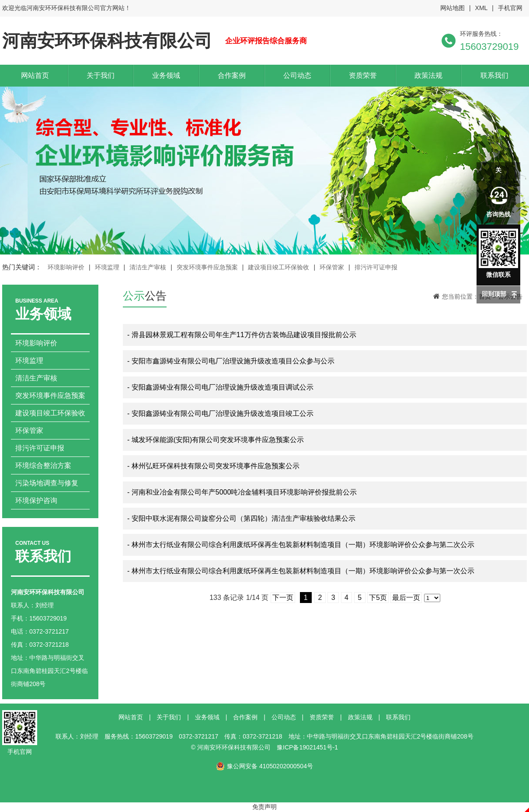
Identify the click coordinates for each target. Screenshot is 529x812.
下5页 (378, 598)
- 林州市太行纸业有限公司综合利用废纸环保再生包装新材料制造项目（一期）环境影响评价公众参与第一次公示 (301, 571)
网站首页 (35, 75)
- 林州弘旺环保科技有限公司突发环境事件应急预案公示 (213, 466)
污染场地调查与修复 (47, 483)
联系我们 (494, 75)
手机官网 (510, 8)
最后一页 (406, 598)
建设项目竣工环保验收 (278, 267)
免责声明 (264, 807)
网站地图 (452, 8)
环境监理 (107, 267)
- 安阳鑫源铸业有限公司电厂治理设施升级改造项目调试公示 (220, 387)
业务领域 (166, 75)
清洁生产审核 (148, 267)
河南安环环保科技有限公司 (107, 41)
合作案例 (232, 75)
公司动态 (297, 75)
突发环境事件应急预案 (207, 267)
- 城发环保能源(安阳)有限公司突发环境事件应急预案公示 (216, 440)
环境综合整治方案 (43, 465)
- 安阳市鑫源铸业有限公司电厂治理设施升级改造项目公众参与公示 (231, 361)
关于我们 (101, 75)
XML (482, 8)
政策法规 (428, 75)
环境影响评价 (66, 267)
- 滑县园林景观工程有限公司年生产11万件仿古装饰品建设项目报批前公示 (242, 335)
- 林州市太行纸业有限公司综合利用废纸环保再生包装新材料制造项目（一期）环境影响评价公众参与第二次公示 (301, 545)
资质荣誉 (363, 75)
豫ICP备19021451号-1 (307, 747)
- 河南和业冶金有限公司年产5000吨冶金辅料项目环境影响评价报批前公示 (242, 492)
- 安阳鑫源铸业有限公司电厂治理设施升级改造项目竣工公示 (220, 413)
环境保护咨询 (36, 500)
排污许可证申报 (376, 267)
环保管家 (332, 267)
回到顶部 (494, 294)
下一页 (283, 598)
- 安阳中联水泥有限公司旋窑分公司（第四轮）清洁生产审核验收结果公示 (241, 518)
